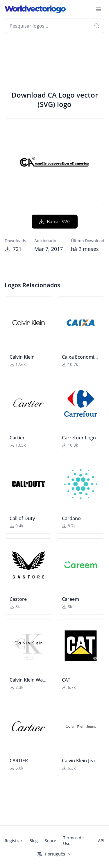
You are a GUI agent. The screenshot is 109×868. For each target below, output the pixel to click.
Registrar (14, 841)
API (101, 841)
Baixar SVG (55, 222)
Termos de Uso (73, 841)
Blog (34, 841)
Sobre (50, 841)
